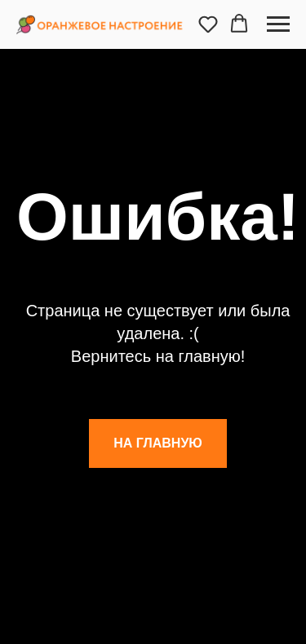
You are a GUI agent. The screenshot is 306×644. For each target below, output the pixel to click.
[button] (208, 24)
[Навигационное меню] (278, 24)
